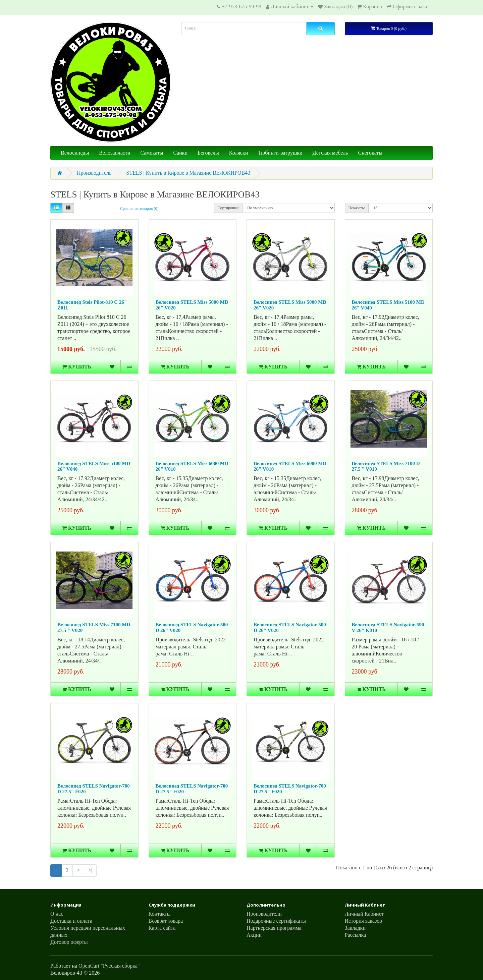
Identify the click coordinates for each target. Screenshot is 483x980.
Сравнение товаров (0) (139, 209)
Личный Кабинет (364, 914)
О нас (57, 914)
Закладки (355, 928)
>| (90, 870)
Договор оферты (69, 942)
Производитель (94, 173)
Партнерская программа (274, 928)
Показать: (357, 208)
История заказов (363, 921)
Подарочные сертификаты (276, 921)
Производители (264, 914)
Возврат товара (166, 921)
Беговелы (208, 153)
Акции (254, 935)
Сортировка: (228, 208)
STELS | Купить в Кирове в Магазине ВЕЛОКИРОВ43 (189, 173)
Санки (180, 153)
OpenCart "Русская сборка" (109, 966)
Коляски (238, 153)
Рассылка (356, 935)
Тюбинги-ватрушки (280, 153)
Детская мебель (330, 153)
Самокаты (152, 153)
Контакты (160, 914)
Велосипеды (75, 153)
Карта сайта (162, 928)
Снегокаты (370, 153)
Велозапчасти (115, 153)
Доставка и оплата (71, 921)
